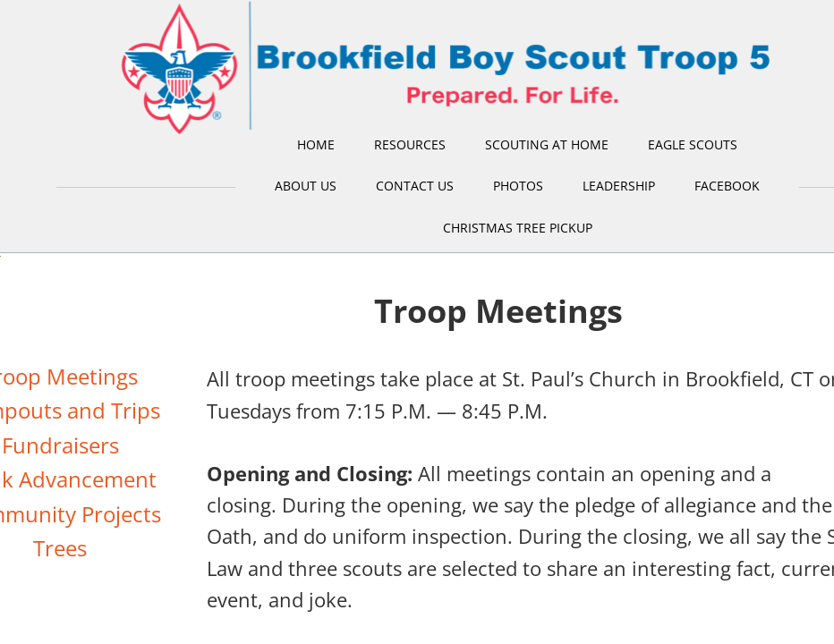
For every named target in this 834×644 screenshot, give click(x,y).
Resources (410, 144)
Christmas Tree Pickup (518, 228)
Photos (518, 186)
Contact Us (415, 186)
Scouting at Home (547, 144)
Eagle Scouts (693, 144)
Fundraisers (60, 445)
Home (316, 144)
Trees (60, 548)
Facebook (727, 186)
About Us (306, 186)
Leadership (619, 186)
